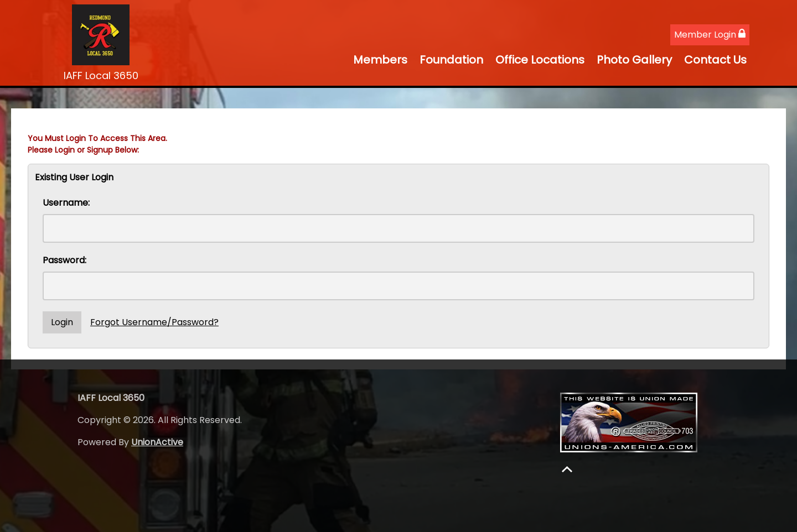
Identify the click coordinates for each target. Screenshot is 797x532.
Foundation (451, 60)
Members (380, 60)
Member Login (710, 35)
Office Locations (540, 60)
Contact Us (715, 60)
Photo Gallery (634, 60)
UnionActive (157, 442)
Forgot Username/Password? (154, 322)
